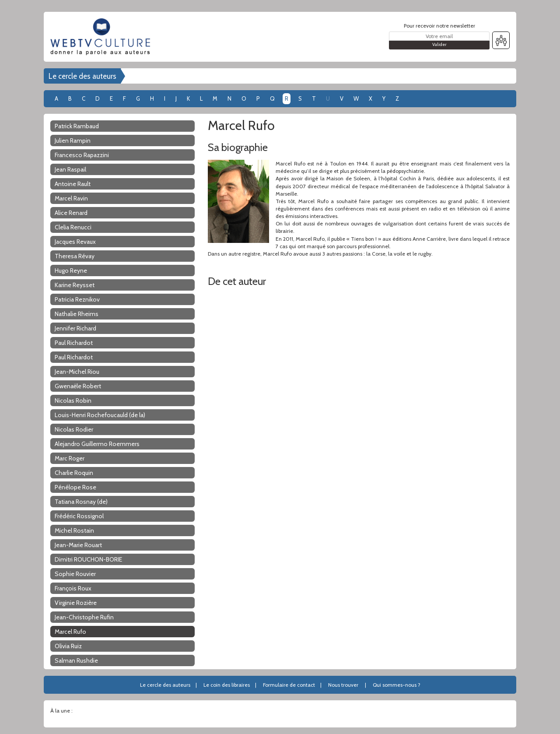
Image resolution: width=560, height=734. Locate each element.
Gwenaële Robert (78, 386)
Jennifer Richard (75, 328)
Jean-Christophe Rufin (84, 617)
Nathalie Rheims (77, 314)
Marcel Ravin (71, 198)
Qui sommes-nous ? (397, 685)
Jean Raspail (70, 169)
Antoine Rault (73, 184)
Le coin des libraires (227, 685)
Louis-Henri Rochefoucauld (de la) (100, 415)
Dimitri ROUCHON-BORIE (88, 559)
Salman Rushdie (76, 660)
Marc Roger (70, 458)
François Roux (73, 588)
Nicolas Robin (73, 400)
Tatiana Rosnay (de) (81, 502)
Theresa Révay (75, 256)
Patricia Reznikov (77, 299)
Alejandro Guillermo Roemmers (97, 444)
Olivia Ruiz (68, 646)
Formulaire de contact (289, 685)
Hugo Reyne (71, 270)
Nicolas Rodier (74, 429)
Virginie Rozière (76, 603)
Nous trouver (343, 685)
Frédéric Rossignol (79, 516)
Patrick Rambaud (77, 126)
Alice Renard (71, 213)
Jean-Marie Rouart (78, 545)
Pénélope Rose (75, 487)
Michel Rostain (74, 530)
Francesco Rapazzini (82, 155)
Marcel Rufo (70, 632)
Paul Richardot (74, 343)
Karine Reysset (75, 285)
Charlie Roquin (74, 473)
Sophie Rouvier (75, 574)
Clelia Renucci (73, 227)
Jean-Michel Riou (77, 372)
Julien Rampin (73, 140)
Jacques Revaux (75, 242)
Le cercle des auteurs (82, 76)
